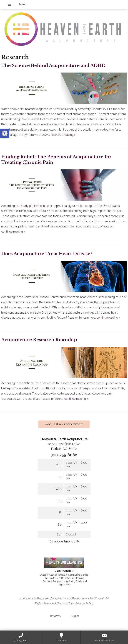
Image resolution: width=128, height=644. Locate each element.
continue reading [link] (64, 135)
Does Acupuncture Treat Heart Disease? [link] (47, 254)
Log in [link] (75, 616)
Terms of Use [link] (65, 603)
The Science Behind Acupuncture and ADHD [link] (53, 65)
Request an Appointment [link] (64, 424)
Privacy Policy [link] (84, 603)
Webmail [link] (56, 616)
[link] (5, 133)
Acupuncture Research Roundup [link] (39, 340)
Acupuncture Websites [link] (34, 598)
